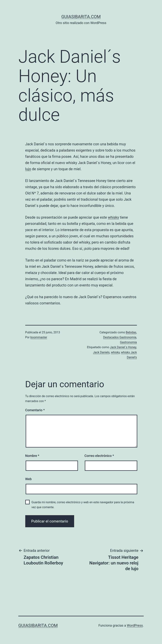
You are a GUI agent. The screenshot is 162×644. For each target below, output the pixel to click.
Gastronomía (128, 342)
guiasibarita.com (81, 17)
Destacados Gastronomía (120, 337)
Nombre (32, 456)
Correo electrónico (99, 456)
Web (28, 479)
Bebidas (131, 332)
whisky (113, 217)
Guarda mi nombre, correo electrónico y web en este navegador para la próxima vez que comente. (83, 505)
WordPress (135, 625)
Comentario (35, 410)
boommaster (39, 337)
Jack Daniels (101, 352)
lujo (28, 169)
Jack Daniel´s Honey (123, 347)
